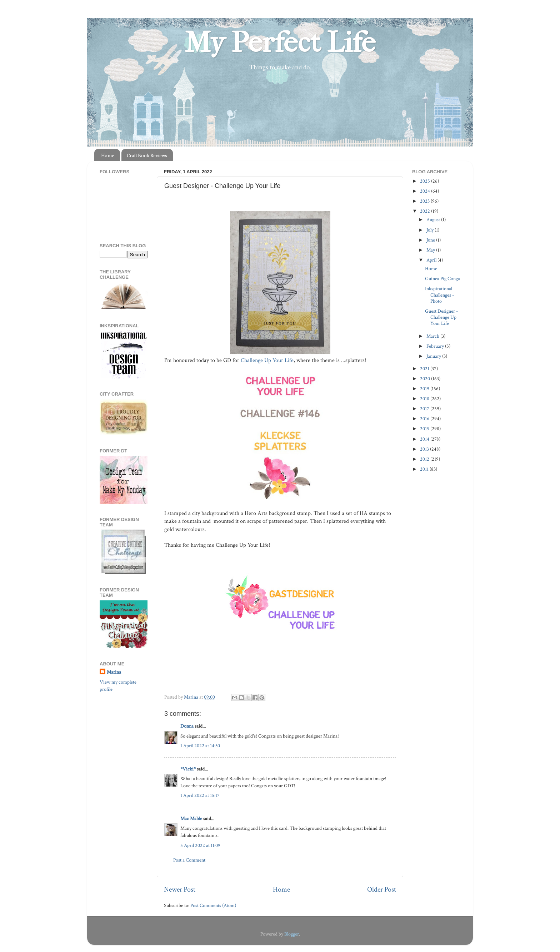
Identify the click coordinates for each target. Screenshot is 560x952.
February (436, 346)
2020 (426, 379)
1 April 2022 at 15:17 (200, 795)
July (431, 230)
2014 (425, 439)
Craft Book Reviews (147, 155)
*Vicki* (188, 769)
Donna (187, 726)
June (431, 240)
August (434, 220)
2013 (425, 449)
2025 (426, 181)
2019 (425, 389)
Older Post (382, 889)
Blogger (292, 934)
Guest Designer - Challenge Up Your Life (441, 317)
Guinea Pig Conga (442, 279)
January (434, 356)
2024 (426, 191)
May (431, 250)
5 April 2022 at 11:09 (200, 845)
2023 (425, 201)
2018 (425, 399)
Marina (114, 672)
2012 (425, 459)
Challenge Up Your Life (266, 360)
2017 (425, 409)
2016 (425, 419)
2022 (426, 211)
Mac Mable (191, 819)
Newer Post (180, 889)
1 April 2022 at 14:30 (200, 746)
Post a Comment (189, 860)
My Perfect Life (280, 43)
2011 (425, 469)
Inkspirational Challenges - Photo (439, 295)
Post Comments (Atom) (213, 905)
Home (108, 155)
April (432, 260)
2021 (425, 369)
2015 (425, 429)
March (433, 336)
